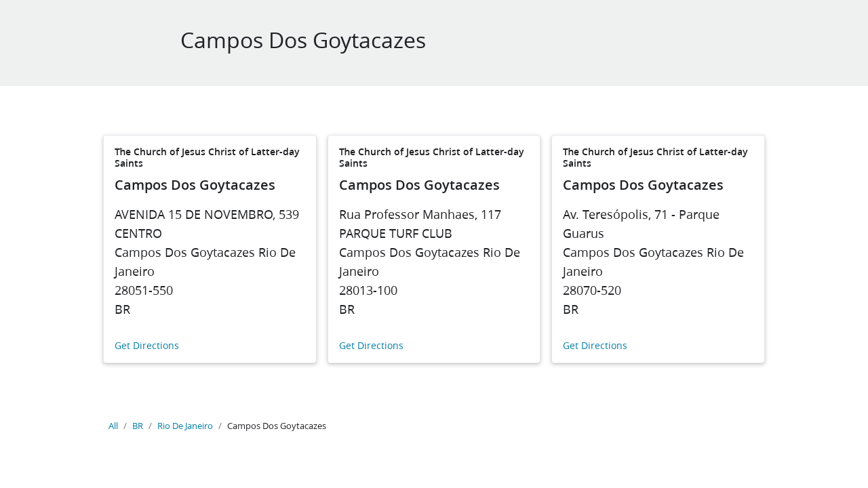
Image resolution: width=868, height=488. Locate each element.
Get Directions (147, 346)
